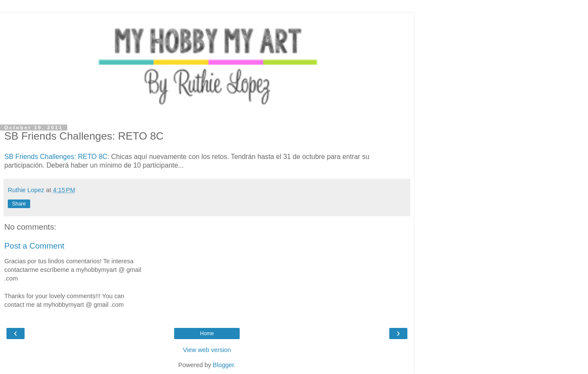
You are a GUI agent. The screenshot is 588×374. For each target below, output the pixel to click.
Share (19, 204)
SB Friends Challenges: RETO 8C (56, 157)
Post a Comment (34, 246)
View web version (207, 350)
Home (207, 333)
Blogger (224, 365)
